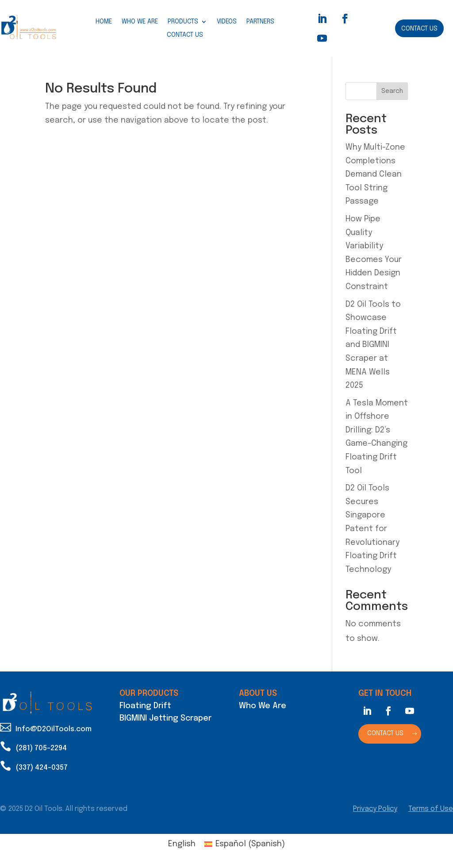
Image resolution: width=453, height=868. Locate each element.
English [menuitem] (182, 844)
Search (392, 91)
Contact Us (185, 35)
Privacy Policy (375, 809)
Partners (260, 22)
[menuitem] (182, 844)
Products (183, 22)
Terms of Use (431, 809)
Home (104, 22)
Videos (227, 22)
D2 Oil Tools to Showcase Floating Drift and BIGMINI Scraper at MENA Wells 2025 (373, 345)
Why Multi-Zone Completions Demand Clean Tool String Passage (375, 174)
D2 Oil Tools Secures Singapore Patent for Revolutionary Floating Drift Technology (372, 529)
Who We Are (140, 22)
